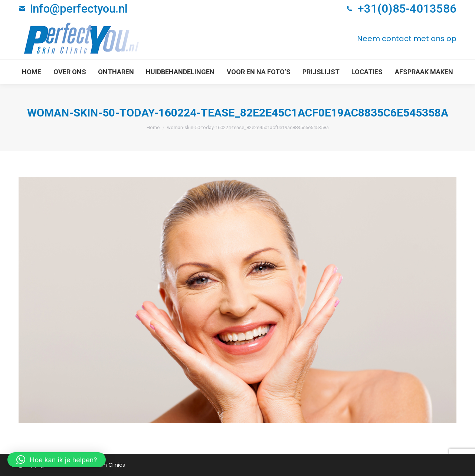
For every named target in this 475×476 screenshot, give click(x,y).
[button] (57, 460)
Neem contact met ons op (407, 39)
